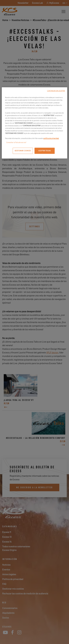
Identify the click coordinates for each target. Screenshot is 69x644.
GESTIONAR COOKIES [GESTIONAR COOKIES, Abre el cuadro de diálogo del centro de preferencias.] (23, 151)
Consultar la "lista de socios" (16, 143)
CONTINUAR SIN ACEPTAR (56, 91)
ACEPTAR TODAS (45, 151)
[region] (35, 123)
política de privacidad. (51, 139)
